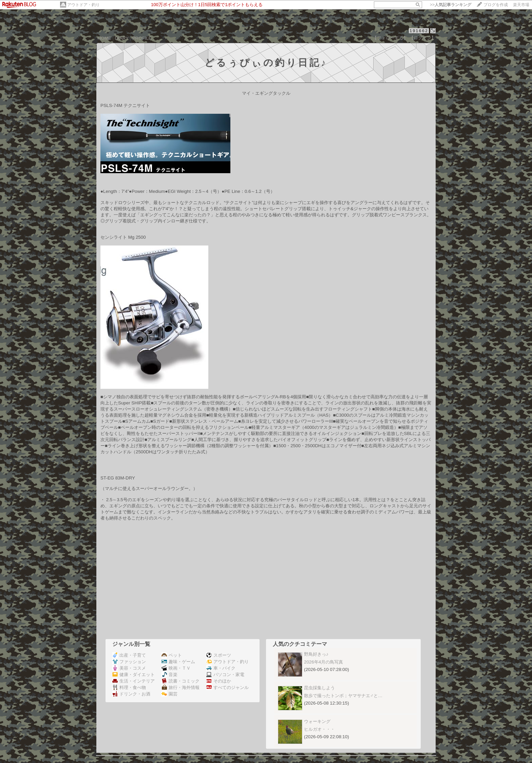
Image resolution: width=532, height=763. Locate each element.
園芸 (169, 694)
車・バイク (221, 668)
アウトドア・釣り (83, 5)
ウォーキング (317, 721)
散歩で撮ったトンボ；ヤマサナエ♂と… (343, 696)
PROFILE (142, 38)
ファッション (129, 662)
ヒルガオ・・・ (319, 729)
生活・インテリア (134, 681)
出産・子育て (129, 655)
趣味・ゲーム (178, 662)
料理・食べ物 (129, 687)
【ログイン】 (422, 38)
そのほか (219, 681)
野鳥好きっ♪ (316, 654)
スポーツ (219, 655)
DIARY (122, 38)
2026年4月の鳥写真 (324, 662)
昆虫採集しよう (319, 688)
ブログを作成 (496, 5)
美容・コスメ (129, 668)
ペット (172, 655)
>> (451, 5)
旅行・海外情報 (180, 687)
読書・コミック (180, 681)
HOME (104, 38)
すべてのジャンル (227, 687)
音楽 (169, 675)
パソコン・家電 (225, 675)
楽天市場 (521, 5)
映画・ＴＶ (176, 668)
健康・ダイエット (134, 675)
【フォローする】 (390, 38)
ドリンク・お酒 (131, 694)
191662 (419, 31)
